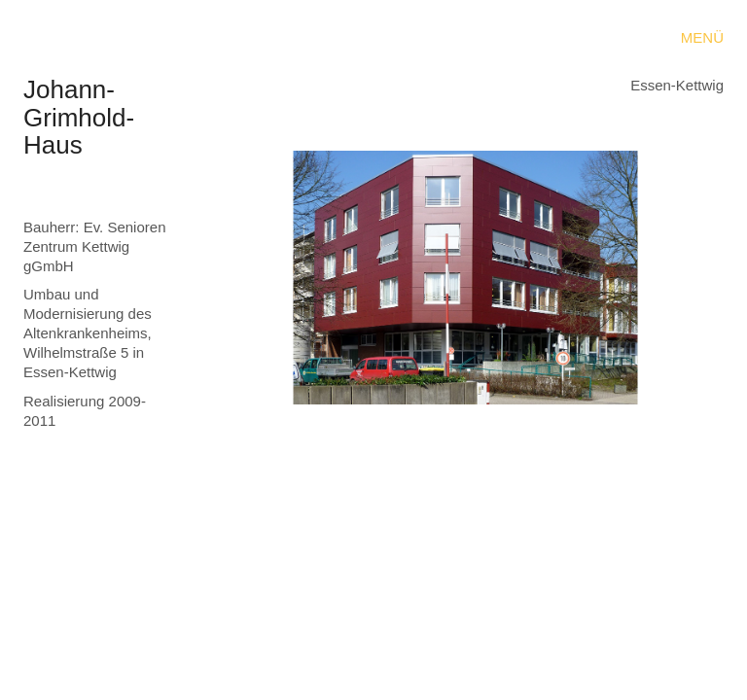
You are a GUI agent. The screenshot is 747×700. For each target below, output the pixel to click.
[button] (702, 38)
